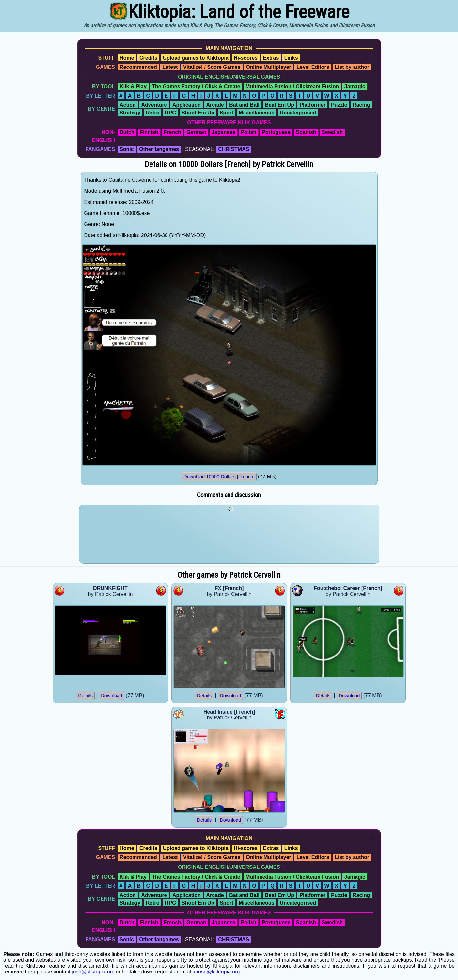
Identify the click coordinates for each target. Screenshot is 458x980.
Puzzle (339, 105)
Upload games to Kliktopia (196, 58)
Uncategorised (298, 113)
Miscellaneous (256, 113)
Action (128, 105)
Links (291, 58)
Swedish (332, 132)
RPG (171, 113)
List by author (352, 67)
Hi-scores (246, 58)
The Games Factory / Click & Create (196, 87)
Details (85, 696)
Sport (227, 113)
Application (187, 105)
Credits (148, 58)
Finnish (149, 132)
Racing (361, 105)
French (172, 132)
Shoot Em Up (198, 113)
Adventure (154, 105)
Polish (248, 132)
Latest (170, 67)
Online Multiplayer (268, 67)
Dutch (127, 132)
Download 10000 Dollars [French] (219, 477)
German (196, 132)
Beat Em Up (279, 105)
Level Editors (313, 67)
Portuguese (276, 132)
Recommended (138, 67)
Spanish (306, 132)
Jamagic (355, 87)
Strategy (130, 113)
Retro (153, 113)
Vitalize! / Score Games (212, 67)
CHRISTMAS (234, 149)
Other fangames (159, 149)
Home (127, 58)
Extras (271, 58)
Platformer (312, 105)
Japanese (223, 132)
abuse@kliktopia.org (216, 972)
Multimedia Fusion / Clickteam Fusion (292, 87)
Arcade (215, 105)
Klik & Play (133, 87)
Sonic (127, 149)
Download (111, 696)
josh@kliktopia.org (93, 972)
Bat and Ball (244, 105)
